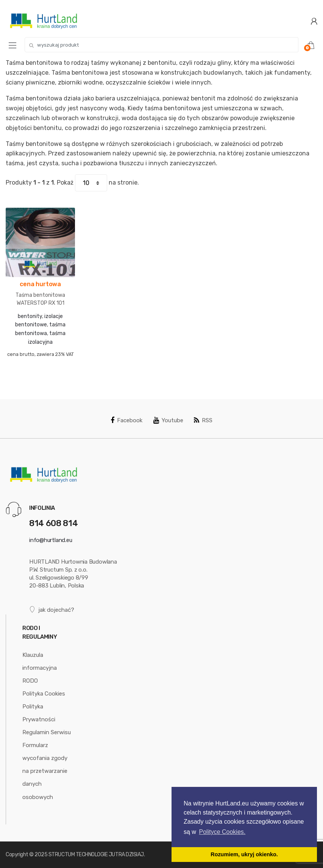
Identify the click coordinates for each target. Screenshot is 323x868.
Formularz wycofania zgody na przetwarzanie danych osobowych (45, 771)
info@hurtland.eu (51, 540)
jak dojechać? (52, 610)
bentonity (30, 316)
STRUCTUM (62, 855)
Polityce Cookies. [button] (222, 832)
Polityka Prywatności (39, 713)
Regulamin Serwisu (47, 732)
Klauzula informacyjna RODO (40, 668)
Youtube (168, 420)
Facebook (126, 420)
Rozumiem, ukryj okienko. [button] (244, 854)
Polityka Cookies (44, 694)
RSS (203, 420)
